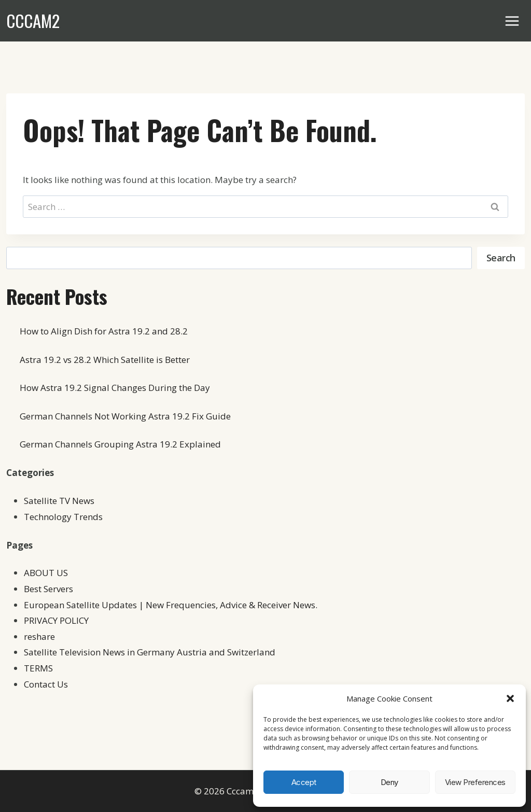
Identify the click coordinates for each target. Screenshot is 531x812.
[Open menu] (512, 21)
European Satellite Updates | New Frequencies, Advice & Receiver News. (171, 605)
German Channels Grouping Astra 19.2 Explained (120, 444)
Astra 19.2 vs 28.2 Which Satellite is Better (105, 360)
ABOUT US (46, 573)
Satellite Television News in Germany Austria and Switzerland (150, 652)
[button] (510, 698)
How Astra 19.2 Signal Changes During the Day (115, 388)
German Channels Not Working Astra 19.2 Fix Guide (125, 416)
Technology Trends (63, 517)
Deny (389, 782)
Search (501, 258)
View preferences (475, 782)
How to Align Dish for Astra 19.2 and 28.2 (104, 331)
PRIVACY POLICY (56, 620)
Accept (304, 782)
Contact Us (46, 684)
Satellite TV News (59, 501)
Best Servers (48, 589)
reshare (39, 636)
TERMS (38, 668)
